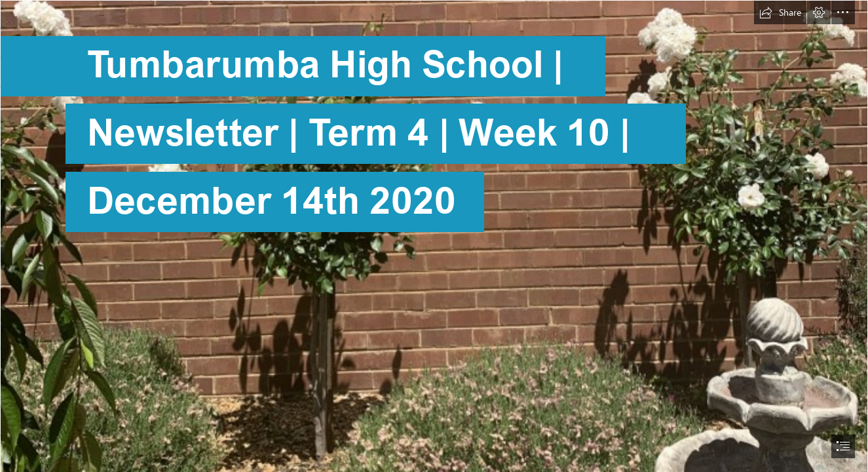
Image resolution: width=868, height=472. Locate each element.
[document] (434, 236)
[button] (780, 12)
